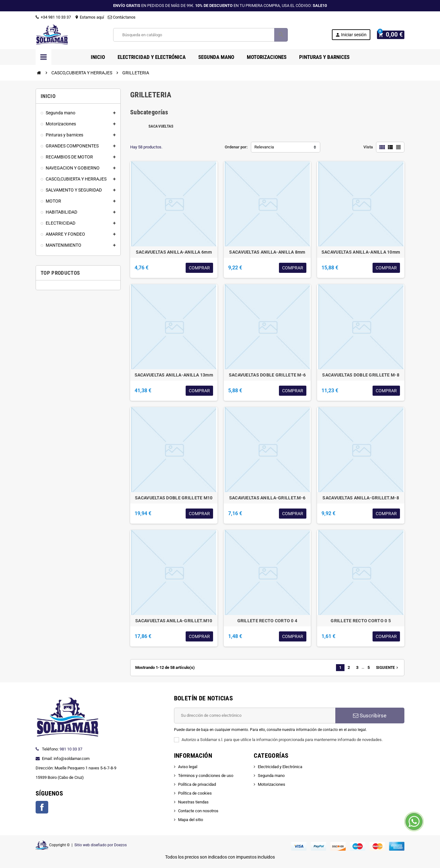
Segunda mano (271, 776)
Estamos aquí (89, 17)
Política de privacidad (197, 784)
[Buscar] (202, 35)
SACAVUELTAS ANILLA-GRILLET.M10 (174, 621)
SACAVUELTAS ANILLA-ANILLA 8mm (267, 252)
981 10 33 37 (71, 749)
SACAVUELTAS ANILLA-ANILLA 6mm (174, 252)
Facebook (42, 807)
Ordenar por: (236, 147)
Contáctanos (122, 17)
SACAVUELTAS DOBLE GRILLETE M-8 (361, 375)
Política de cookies (195, 793)
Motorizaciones (272, 784)
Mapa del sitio (191, 820)
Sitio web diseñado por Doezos (101, 845)
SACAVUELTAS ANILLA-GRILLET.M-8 (361, 498)
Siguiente (388, 668)
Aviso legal (188, 767)
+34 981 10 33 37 (53, 17)
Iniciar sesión (354, 35)
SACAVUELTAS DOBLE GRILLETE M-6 (267, 375)
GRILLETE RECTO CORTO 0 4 (267, 621)
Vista (368, 147)
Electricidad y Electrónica (280, 767)
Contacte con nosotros (198, 811)
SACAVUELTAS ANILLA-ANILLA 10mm (361, 252)
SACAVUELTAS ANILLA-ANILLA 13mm (174, 375)
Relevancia (264, 147)
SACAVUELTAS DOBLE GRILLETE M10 (174, 498)
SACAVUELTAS (161, 126)
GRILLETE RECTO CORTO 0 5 (361, 621)
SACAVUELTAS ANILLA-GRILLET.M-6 (267, 498)
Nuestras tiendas (193, 802)
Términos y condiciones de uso (206, 776)
